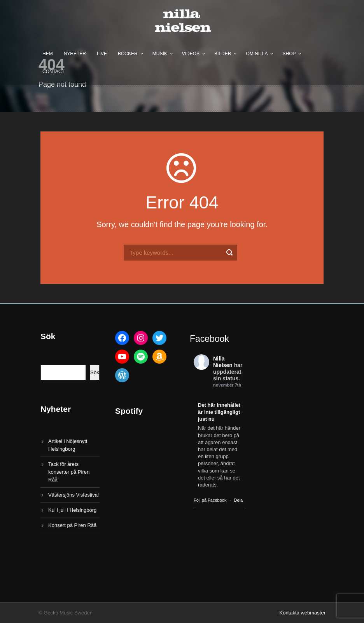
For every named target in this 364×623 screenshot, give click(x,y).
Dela (239, 500)
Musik (160, 54)
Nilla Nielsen (223, 362)
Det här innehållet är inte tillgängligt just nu (219, 412)
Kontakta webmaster (302, 613)
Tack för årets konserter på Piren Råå (69, 472)
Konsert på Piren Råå (72, 525)
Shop (289, 54)
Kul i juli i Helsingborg (72, 510)
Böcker (128, 54)
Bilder (223, 54)
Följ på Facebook (210, 500)
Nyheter (75, 54)
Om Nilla (257, 54)
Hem (48, 54)
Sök (95, 372)
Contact (53, 72)
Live (102, 54)
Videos (191, 54)
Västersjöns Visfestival (73, 495)
